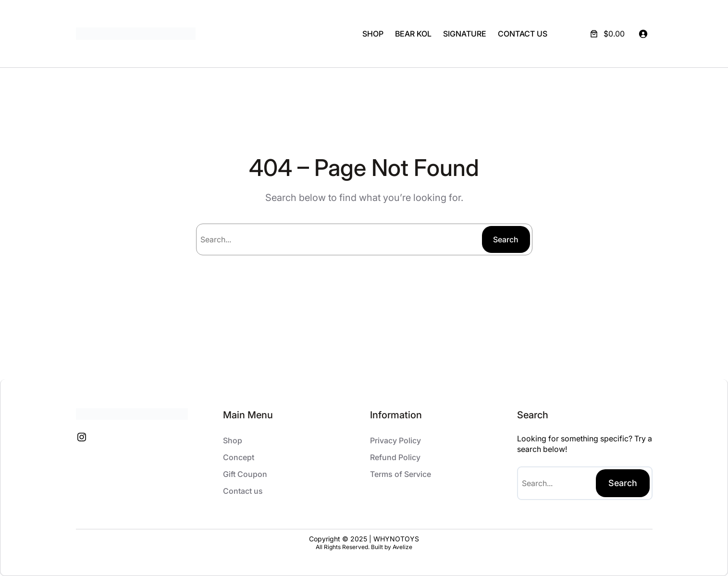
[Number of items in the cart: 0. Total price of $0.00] (606, 34)
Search (506, 239)
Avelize (402, 547)
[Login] (643, 34)
